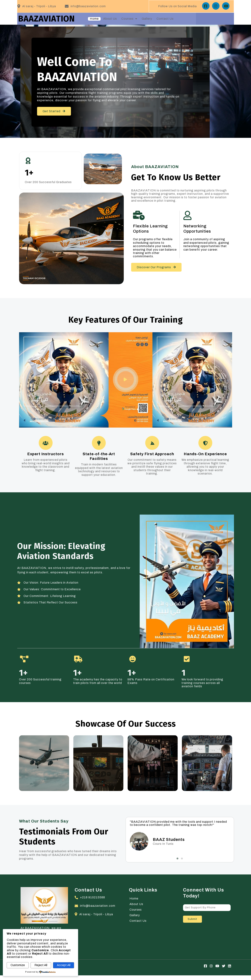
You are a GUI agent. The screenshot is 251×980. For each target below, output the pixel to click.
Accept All (64, 965)
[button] (177, 866)
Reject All (41, 965)
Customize (18, 965)
